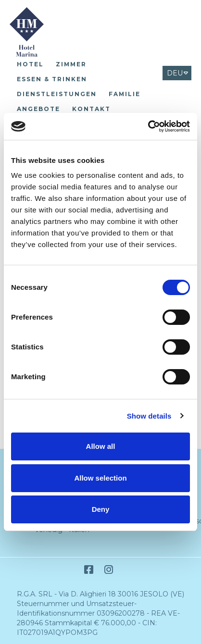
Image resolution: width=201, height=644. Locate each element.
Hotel (30, 64)
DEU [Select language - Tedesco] (175, 73)
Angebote (38, 109)
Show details (149, 416)
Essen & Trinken (52, 79)
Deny (101, 509)
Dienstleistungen (57, 94)
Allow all (101, 446)
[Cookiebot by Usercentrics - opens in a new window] (148, 126)
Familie (125, 94)
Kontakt (91, 109)
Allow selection (100, 478)
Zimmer (71, 64)
